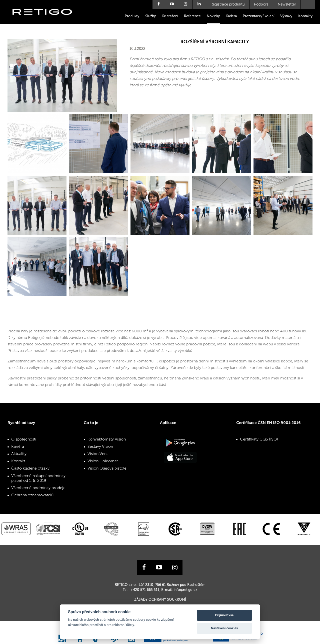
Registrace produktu (228, 4)
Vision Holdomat (103, 461)
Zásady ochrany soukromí (160, 600)
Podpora (261, 4)
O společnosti (24, 440)
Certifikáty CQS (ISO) (259, 440)
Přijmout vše (224, 615)
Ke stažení (170, 16)
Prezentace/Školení (258, 16)
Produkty (132, 16)
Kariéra (231, 16)
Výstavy (286, 16)
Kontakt (18, 461)
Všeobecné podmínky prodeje (38, 488)
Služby (150, 16)
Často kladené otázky (30, 469)
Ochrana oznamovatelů (32, 495)
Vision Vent (98, 454)
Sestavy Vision (100, 447)
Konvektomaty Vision (107, 440)
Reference (192, 16)
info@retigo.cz (185, 590)
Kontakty (305, 16)
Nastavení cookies (224, 628)
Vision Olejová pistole (107, 469)
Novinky (213, 16)
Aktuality (19, 454)
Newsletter (287, 4)
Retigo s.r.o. (46, 19)
